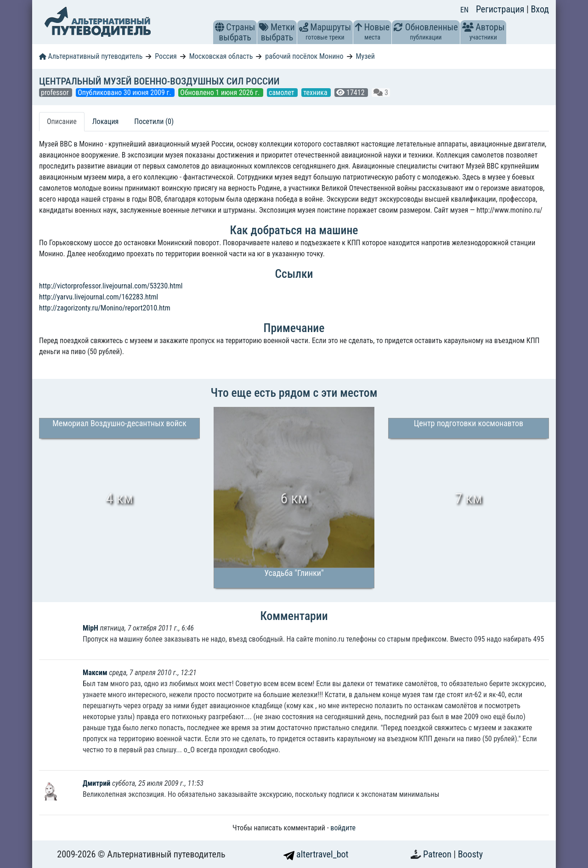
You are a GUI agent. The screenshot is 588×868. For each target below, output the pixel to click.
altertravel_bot (316, 854)
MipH (90, 628)
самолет (282, 93)
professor (56, 93)
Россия (166, 56)
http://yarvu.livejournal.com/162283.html (99, 297)
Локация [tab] (106, 121)
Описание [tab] (62, 121)
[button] (220, 27)
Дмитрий (97, 783)
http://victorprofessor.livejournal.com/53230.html (111, 286)
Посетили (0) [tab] (154, 121)
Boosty (470, 854)
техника (316, 93)
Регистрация (501, 9)
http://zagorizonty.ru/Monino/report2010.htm (105, 308)
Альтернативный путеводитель (91, 56)
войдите (343, 828)
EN (464, 10)
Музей (365, 56)
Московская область (221, 56)
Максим (95, 673)
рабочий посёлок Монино (304, 56)
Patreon (438, 854)
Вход (540, 9)
